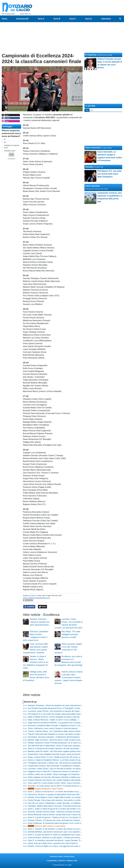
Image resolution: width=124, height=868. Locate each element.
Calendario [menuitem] (106, 19)
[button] (11, 155)
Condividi (29, 607)
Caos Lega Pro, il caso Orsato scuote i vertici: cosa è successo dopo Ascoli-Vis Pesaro (64, 783)
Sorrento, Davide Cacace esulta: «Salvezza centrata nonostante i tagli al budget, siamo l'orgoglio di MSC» (73, 812)
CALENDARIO (52, 861)
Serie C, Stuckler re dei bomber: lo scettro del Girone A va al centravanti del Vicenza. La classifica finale (72, 829)
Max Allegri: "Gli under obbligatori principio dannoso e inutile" (71, 634)
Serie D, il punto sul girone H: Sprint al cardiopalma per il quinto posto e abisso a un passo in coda (69, 835)
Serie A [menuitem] (41, 19)
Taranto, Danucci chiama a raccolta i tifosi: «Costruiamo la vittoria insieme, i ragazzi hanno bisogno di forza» (69, 678)
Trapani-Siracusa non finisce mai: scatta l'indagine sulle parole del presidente (60, 780)
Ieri (92, 110)
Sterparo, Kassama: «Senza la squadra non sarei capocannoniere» (40, 622)
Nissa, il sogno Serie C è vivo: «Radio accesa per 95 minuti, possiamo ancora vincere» (64, 757)
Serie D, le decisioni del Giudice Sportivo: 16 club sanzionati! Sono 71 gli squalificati (63, 748)
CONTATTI (62, 861)
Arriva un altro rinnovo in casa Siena (47, 826)
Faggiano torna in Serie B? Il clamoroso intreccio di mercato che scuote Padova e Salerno (66, 771)
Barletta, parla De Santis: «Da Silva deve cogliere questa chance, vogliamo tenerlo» (63, 751)
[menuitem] (120, 19)
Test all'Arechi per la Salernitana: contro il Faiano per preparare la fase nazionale (62, 746)
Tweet (43, 607)
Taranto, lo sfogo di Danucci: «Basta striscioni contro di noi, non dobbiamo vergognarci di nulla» (36, 662)
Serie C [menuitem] (73, 19)
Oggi (87, 110)
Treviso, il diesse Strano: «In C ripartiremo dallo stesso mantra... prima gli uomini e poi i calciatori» (69, 731)
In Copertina (91, 55)
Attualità (89, 167)
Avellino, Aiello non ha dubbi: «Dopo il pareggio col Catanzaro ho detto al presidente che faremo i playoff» (72, 774)
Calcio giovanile (92, 186)
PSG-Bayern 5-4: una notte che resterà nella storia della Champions (57, 714)
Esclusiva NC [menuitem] (22, 19)
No (5, 142)
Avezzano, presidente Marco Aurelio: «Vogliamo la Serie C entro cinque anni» (60, 726)
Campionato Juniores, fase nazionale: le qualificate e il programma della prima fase (63, 766)
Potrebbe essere (10, 151)
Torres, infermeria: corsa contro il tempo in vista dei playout (53, 728)
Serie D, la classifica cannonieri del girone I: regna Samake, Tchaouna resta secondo (64, 840)
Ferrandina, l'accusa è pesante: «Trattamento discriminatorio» (54, 737)
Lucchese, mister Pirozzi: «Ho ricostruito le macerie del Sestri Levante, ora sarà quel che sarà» (68, 711)
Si (5, 139)
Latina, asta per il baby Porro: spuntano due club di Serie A (53, 843)
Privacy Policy (69, 856)
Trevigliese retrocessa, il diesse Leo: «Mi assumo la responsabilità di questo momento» (65, 763)
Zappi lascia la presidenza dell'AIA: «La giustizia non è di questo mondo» (59, 723)
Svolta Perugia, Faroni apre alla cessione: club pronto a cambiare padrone (59, 800)
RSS (76, 861)
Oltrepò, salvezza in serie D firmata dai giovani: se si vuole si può (55, 743)
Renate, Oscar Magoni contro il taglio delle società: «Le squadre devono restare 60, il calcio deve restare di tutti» (75, 797)
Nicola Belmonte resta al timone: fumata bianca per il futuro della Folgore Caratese (63, 815)
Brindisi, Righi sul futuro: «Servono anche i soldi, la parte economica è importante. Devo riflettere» (69, 740)
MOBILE (70, 861)
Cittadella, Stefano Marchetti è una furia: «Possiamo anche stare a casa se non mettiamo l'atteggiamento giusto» (75, 806)
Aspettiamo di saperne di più (12, 147)
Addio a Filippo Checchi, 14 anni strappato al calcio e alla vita (54, 717)
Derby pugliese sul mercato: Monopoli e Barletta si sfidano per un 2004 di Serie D (62, 777)
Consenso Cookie (56, 856)
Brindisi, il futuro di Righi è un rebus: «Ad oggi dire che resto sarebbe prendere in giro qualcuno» (68, 846)
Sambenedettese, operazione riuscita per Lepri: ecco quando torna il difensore (61, 832)
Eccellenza (33, 596)
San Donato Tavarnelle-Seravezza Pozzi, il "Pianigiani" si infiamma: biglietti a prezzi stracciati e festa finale (73, 708)
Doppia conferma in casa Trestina (45, 789)
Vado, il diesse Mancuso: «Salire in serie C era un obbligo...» (53, 720)
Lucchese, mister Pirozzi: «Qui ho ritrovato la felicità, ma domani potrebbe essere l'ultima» (66, 769)
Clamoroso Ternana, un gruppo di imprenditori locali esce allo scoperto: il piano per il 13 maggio (68, 794)
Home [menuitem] (5, 19)
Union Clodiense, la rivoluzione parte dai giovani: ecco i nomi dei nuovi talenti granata (64, 823)
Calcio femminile (93, 148)
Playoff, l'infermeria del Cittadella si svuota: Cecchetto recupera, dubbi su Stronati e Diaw (65, 734)
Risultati (11, 159)
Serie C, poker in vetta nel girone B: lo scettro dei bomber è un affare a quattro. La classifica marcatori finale (73, 809)
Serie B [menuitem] (57, 19)
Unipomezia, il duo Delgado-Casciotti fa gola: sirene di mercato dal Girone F (60, 754)
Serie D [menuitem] (89, 19)
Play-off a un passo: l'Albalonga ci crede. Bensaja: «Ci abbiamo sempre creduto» (62, 803)
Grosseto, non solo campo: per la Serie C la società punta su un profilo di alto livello (63, 786)
